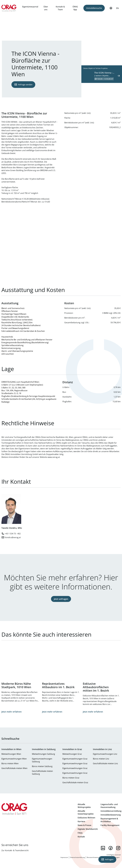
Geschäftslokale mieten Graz (75, 782)
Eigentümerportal (30, 7)
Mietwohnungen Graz (72, 754)
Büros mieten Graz (71, 778)
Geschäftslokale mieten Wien (14, 768)
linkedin (103, 848)
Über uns (46, 8)
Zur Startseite (9, 8)
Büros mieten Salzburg (42, 766)
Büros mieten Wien (10, 763)
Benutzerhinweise (93, 857)
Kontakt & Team (60, 8)
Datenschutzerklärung (77, 857)
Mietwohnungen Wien (11, 754)
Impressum (64, 857)
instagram (118, 848)
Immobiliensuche (94, 8)
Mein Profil (111, 9)
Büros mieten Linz (101, 759)
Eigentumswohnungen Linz (105, 754)
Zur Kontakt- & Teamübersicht (15, 850)
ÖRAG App (75, 8)
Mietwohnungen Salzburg (43, 754)
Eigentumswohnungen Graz (75, 759)
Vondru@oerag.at (13, 537)
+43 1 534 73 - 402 (13, 534)
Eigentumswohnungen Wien (14, 759)
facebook (111, 848)
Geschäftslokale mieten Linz (105, 763)
